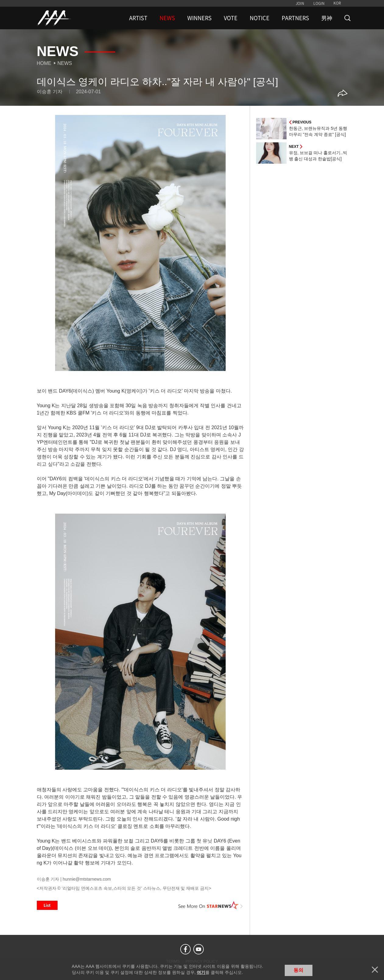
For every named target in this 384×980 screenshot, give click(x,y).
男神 (327, 18)
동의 (298, 970)
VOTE (231, 18)
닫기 (375, 970)
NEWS (167, 18)
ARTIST (138, 18)
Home (44, 63)
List (47, 905)
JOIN (300, 3)
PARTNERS (295, 18)
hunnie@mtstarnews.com (87, 879)
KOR (337, 3)
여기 (201, 972)
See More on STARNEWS (211, 905)
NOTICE (260, 18)
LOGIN (319, 3)
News (65, 63)
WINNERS (199, 18)
